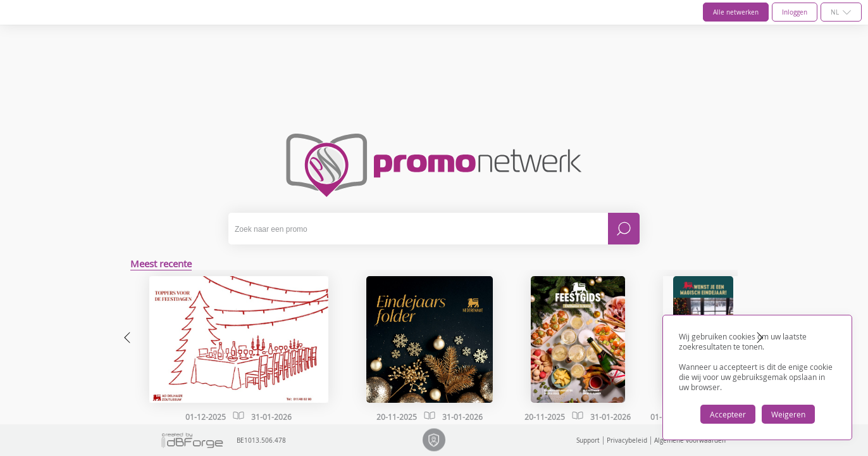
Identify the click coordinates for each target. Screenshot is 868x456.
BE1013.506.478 (217, 440)
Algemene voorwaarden (690, 440)
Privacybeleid (627, 440)
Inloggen (795, 12)
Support (588, 440)
